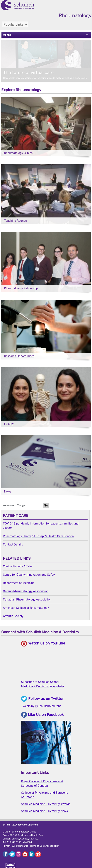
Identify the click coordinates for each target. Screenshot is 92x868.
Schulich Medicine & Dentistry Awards (46, 804)
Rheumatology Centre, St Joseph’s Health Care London (38, 536)
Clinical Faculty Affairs (18, 566)
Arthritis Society (13, 616)
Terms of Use (37, 846)
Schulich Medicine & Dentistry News (44, 811)
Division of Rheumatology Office (19, 832)
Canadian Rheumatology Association (27, 599)
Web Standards (20, 846)
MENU (7, 35)
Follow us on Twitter (46, 699)
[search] (22, 506)
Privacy (7, 846)
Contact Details (13, 544)
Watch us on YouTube (47, 643)
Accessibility (52, 846)
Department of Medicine (19, 583)
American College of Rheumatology (26, 608)
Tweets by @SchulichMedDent (41, 706)
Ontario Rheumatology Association (26, 591)
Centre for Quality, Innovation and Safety (29, 575)
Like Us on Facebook (46, 715)
